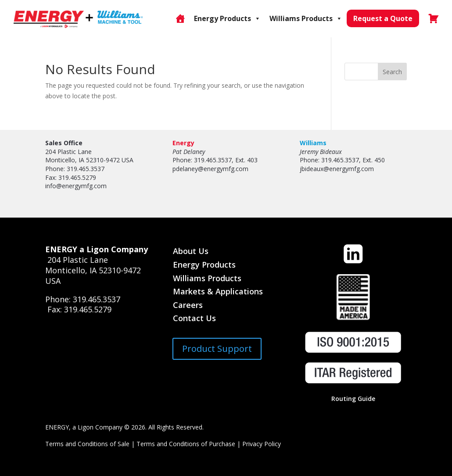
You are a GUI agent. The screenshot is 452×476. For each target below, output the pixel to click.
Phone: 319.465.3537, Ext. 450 (342, 160)
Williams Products (306, 18)
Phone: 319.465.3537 (75, 169)
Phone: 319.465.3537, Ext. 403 (215, 160)
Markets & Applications (218, 291)
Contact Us (194, 318)
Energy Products (227, 18)
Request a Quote (383, 18)
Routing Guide (353, 399)
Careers (188, 305)
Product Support (217, 349)
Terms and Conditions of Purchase (186, 444)
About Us (191, 251)
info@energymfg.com (76, 186)
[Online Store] (180, 18)
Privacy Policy (262, 444)
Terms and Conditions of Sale (87, 444)
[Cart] (433, 18)
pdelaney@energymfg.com (210, 169)
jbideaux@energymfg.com (337, 169)
